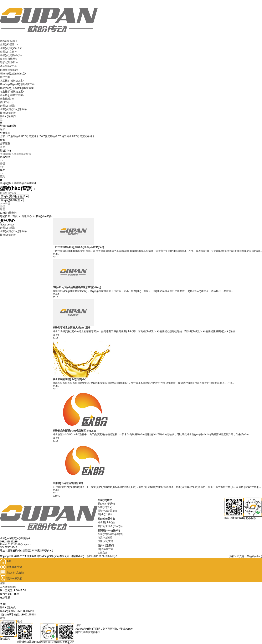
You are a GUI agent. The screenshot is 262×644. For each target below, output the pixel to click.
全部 (2, 136)
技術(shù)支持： (238, 556)
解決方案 (7, 77)
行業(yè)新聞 (8, 106)
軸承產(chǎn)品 (9, 70)
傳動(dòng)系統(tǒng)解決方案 (17, 88)
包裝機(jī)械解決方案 (12, 92)
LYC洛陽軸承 (13, 136)
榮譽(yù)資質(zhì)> (11, 55)
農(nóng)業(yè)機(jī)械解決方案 (18, 84)
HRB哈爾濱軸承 (30, 136)
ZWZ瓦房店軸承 (48, 136)
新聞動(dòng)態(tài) (109, 531)
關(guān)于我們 (106, 504)
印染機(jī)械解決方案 (12, 95)
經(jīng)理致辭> (9, 62)
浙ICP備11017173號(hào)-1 (102, 556)
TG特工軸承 (65, 136)
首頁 (15, 216)
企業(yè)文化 (105, 507)
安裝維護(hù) (7, 99)
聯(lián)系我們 (8, 116)
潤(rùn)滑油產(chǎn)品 (13, 74)
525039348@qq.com (19, 545)
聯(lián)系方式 (105, 549)
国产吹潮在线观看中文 (88, 632)
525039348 (11, 547)
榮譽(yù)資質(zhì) (107, 511)
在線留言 (103, 553)
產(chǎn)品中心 (10, 66)
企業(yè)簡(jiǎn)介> (11, 48)
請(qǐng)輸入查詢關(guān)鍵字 (18, 183)
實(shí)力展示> (9, 59)
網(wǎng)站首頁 (9, 41)
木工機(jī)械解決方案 (12, 81)
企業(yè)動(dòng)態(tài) (13, 109)
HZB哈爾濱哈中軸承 (83, 136)
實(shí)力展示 (105, 514)
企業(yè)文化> (8, 52)
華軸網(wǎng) (254, 556)
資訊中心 (7, 102)
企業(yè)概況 (9, 44)
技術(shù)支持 (8, 113)
